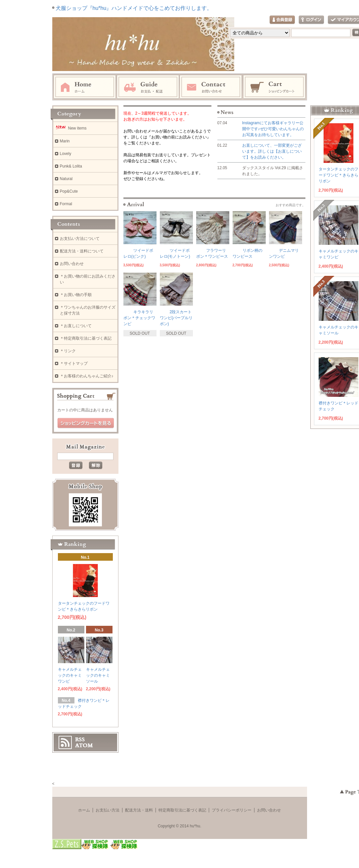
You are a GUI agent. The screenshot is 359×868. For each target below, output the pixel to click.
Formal (66, 204)
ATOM (84, 745)
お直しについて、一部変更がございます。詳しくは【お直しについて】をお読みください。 (272, 151)
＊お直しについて (76, 326)
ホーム (85, 87)
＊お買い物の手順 (76, 295)
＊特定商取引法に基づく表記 (86, 338)
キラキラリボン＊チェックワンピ (139, 318)
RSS (80, 739)
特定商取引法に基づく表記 (182, 810)
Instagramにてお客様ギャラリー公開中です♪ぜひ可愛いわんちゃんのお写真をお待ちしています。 (273, 129)
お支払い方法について (80, 239)
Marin (65, 141)
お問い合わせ (211, 87)
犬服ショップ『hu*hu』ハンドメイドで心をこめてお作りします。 (134, 8)
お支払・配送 (148, 87)
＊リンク (68, 351)
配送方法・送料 (139, 810)
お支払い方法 (108, 810)
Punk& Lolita (71, 166)
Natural (66, 179)
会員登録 (282, 20)
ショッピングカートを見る (86, 423)
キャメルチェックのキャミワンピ (70, 675)
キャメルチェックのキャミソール (98, 675)
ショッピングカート (275, 87)
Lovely (66, 154)
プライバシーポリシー (232, 810)
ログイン (311, 20)
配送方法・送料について (82, 251)
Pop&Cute (69, 191)
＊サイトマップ (74, 363)
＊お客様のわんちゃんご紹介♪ (87, 376)
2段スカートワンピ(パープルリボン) (176, 318)
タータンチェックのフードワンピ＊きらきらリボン (338, 175)
